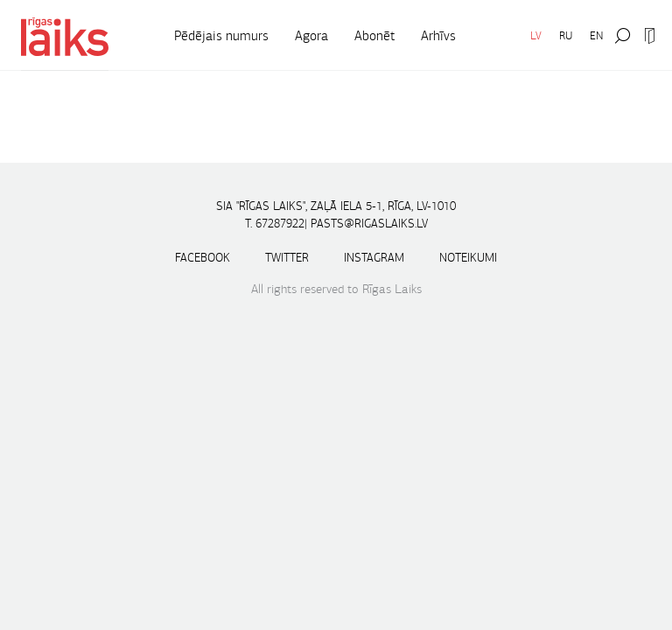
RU (566, 35)
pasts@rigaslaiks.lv (369, 224)
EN (596, 35)
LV (536, 35)
